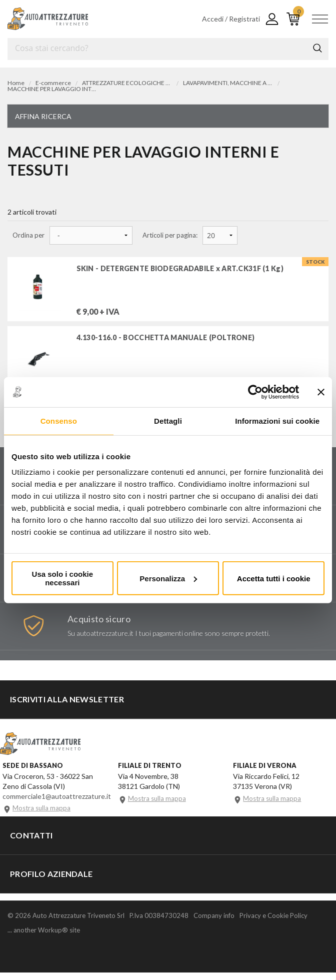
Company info (214, 923)
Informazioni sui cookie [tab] (277, 420)
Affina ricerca (43, 116)
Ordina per (28, 235)
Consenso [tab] (59, 420)
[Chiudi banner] (321, 392)
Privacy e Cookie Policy (273, 923)
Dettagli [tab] (168, 420)
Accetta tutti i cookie (274, 578)
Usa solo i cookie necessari (63, 578)
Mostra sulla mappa (41, 815)
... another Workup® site (44, 938)
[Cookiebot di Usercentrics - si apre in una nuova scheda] (255, 392)
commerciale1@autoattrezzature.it (57, 803)
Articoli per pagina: (170, 235)
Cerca (317, 48)
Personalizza (168, 578)
